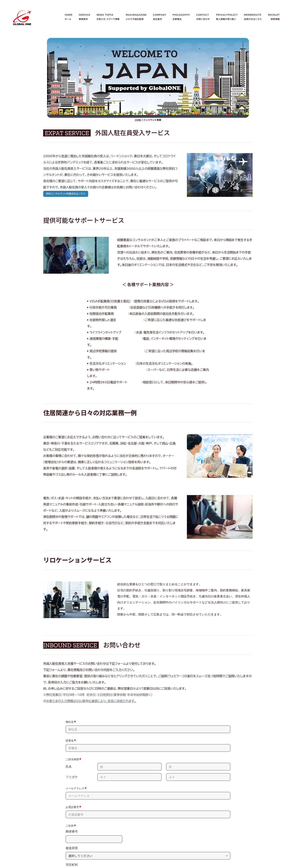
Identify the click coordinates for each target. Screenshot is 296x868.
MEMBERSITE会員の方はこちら (253, 17)
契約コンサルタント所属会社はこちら (66, 194)
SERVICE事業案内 (85, 17)
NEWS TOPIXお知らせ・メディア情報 (108, 17)
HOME (138, 120)
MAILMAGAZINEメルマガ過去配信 (136, 17)
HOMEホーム (69, 17)
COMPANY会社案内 (160, 17)
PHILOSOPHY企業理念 (181, 17)
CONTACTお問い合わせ (203, 17)
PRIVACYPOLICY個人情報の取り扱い (227, 17)
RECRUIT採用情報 (274, 17)
